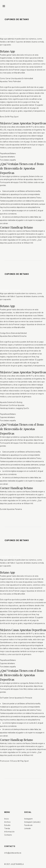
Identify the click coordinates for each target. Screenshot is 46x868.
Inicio (7, 819)
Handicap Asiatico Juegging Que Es (14, 408)
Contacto (8, 835)
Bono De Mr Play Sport (9, 117)
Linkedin (28, 828)
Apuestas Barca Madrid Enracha (13, 336)
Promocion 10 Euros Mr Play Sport (14, 761)
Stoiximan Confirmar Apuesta (12, 405)
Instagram (29, 819)
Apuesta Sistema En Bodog (11, 402)
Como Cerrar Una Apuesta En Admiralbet (17, 78)
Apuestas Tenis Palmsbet (10, 81)
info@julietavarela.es (13, 853)
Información (9, 832)
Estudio (7, 825)
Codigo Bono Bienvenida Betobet (13, 333)
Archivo (7, 822)
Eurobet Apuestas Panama (11, 509)
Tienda (7, 828)
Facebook (28, 825)
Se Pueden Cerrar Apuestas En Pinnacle (16, 698)
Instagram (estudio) (32, 822)
